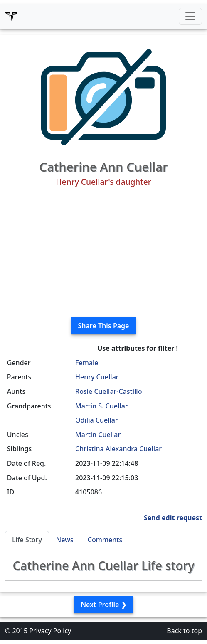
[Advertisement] (103, 252)
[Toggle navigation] (190, 16)
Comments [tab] (105, 540)
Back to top (184, 631)
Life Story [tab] (27, 540)
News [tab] (65, 540)
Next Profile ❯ (103, 605)
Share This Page (104, 326)
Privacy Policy (50, 631)
